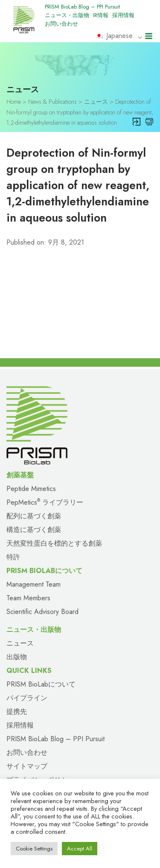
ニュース (20, 643)
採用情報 (123, 15)
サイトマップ (27, 766)
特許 (13, 557)
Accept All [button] (80, 849)
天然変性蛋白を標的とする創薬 (54, 543)
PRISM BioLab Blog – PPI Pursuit (82, 7)
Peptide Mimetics (31, 489)
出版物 (17, 657)
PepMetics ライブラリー (45, 502)
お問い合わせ (61, 24)
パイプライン (27, 698)
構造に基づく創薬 (34, 530)
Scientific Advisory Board (42, 612)
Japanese (114, 36)
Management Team (33, 584)
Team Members (28, 598)
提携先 (17, 712)
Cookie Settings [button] (34, 849)
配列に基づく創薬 (34, 516)
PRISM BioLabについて (41, 684)
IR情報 (101, 15)
